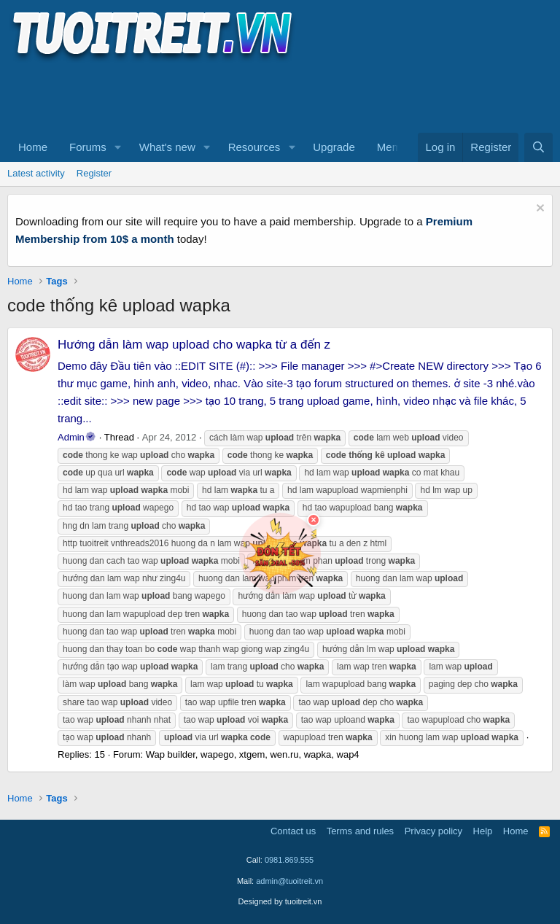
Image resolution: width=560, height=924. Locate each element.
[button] (118, 147)
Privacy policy (433, 831)
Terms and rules (360, 831)
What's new (167, 147)
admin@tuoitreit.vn (289, 881)
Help (483, 831)
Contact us (293, 831)
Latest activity (36, 173)
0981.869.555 (289, 860)
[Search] (538, 147)
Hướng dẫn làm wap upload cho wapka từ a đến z (194, 345)
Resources (254, 147)
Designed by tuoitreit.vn (280, 901)
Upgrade (334, 147)
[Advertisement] (273, 96)
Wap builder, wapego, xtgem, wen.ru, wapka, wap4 (253, 754)
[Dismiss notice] (538, 210)
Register (94, 173)
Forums (88, 147)
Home (33, 147)
